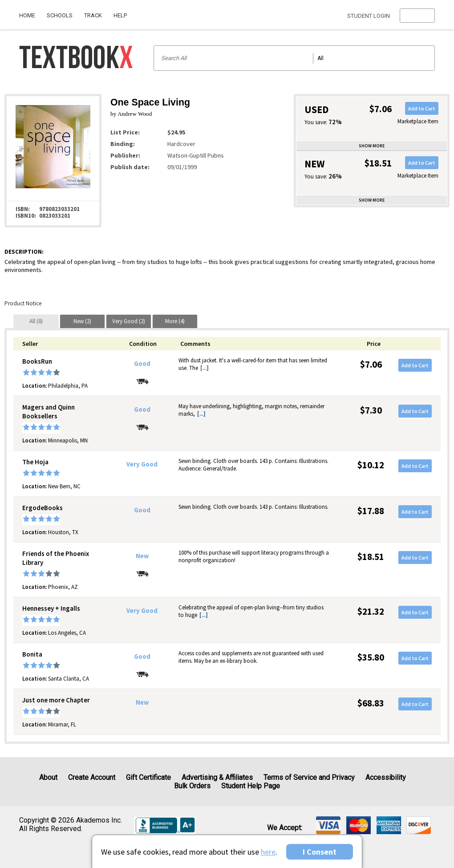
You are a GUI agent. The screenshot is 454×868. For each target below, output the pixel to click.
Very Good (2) (129, 321)
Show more (372, 146)
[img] (328, 825)
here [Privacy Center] (268, 852)
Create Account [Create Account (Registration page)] (92, 777)
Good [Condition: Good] (142, 364)
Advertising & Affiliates (217, 777)
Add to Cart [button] (422, 108)
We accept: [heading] (285, 828)
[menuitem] (30, 12)
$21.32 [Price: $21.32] (371, 611)
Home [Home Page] (27, 15)
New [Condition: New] (142, 556)
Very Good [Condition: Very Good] (142, 464)
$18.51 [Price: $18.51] (371, 557)
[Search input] (294, 58)
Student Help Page (251, 786)
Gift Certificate (148, 777)
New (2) (82, 321)
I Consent (320, 852)
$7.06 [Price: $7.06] (371, 364)
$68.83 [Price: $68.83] (371, 703)
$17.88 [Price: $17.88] (371, 511)
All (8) (36, 321)
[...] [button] (205, 368)
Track (93, 15)
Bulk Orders (192, 786)
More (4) (175, 321)
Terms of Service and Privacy (309, 777)
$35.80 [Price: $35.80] (371, 657)
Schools (60, 15)
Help (120, 15)
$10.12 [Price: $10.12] (371, 465)
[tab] (36, 321)
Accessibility (386, 777)
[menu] (417, 16)
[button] (417, 16)
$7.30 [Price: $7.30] (371, 410)
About (48, 777)
